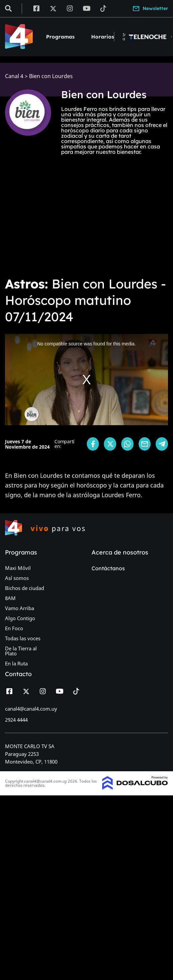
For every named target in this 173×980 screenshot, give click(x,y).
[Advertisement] (63, 216)
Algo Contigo (20, 618)
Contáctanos (108, 568)
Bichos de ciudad (25, 588)
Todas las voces (23, 638)
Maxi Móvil (18, 568)
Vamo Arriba (20, 608)
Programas (60, 37)
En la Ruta (16, 663)
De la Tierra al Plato (21, 651)
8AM (10, 598)
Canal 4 (14, 76)
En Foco (14, 628)
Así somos (17, 578)
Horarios (103, 37)
